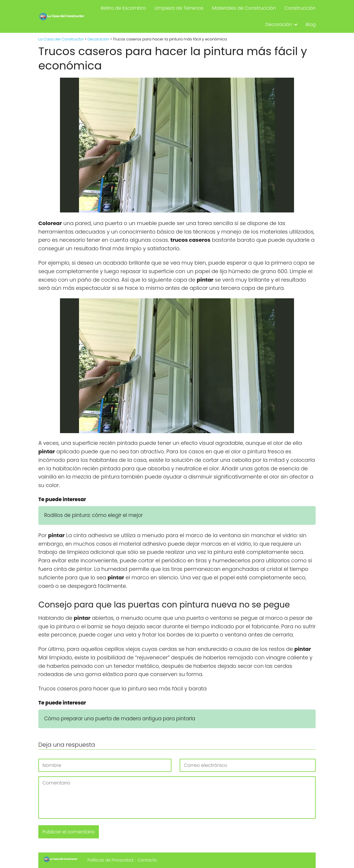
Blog (311, 24)
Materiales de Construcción (244, 8)
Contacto (147, 860)
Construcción (300, 8)
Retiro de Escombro (123, 8)
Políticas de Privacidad (110, 860)
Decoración (279, 24)
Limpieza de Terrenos (179, 8)
